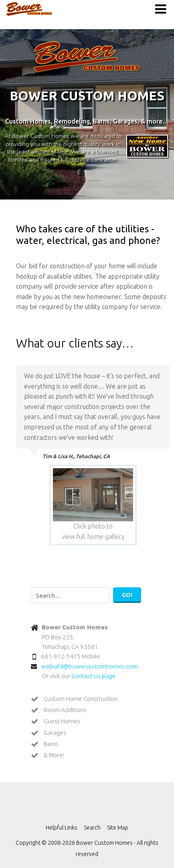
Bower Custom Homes (29, 9)
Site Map (118, 828)
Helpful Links (62, 828)
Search (92, 828)
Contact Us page (94, 676)
